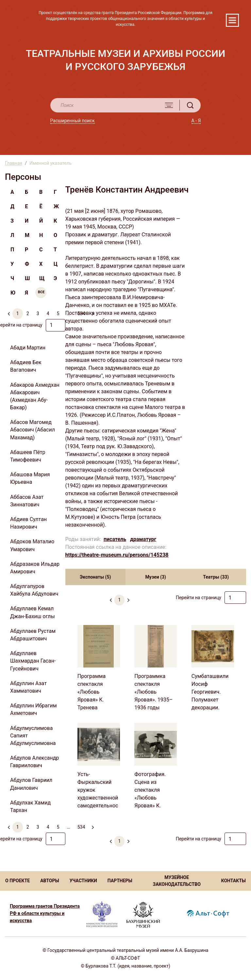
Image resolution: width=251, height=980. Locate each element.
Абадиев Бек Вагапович (26, 366)
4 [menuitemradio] (48, 313)
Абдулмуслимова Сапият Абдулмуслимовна (33, 736)
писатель (115, 539)
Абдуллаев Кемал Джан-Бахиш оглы (33, 612)
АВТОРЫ (50, 881)
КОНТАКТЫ (234, 881)
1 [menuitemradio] (18, 313)
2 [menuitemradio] (28, 313)
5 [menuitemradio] (58, 313)
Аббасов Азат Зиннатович (27, 501)
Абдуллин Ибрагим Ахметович (33, 709)
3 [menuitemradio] (38, 313)
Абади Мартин (28, 348)
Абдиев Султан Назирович (28, 523)
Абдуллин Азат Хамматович (28, 687)
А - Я (196, 121)
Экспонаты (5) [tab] (95, 577)
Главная (14, 163)
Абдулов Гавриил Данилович (31, 784)
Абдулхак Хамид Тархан (30, 806)
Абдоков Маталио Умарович (32, 545)
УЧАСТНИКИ (83, 881)
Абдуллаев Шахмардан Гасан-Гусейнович (33, 661)
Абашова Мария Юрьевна (30, 478)
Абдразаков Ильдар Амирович (35, 568)
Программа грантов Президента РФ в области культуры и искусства (45, 913)
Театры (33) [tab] (216, 577)
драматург (143, 539)
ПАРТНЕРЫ (120, 881)
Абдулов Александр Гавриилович (34, 762)
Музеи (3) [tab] (156, 577)
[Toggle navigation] (232, 20)
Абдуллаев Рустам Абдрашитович (33, 635)
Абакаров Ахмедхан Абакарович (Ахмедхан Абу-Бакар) (35, 396)
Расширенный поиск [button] (73, 121)
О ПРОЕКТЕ (17, 881)
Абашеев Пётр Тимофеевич (28, 456)
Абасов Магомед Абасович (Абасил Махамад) (33, 430)
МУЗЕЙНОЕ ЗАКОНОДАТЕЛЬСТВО (176, 881)
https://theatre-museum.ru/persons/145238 (117, 555)
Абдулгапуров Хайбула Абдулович (34, 590)
